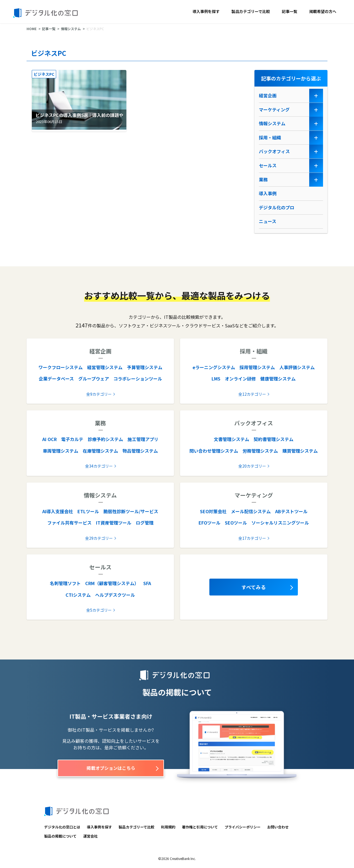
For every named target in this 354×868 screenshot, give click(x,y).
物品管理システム (140, 451)
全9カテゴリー (99, 394)
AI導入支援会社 (58, 511)
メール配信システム (251, 511)
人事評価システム (297, 367)
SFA (147, 583)
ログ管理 (145, 523)
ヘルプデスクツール (115, 595)
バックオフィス (274, 151)
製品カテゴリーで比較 (251, 11)
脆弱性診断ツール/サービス (131, 511)
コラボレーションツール (138, 379)
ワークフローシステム (61, 367)
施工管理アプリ (143, 439)
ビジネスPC (44, 74)
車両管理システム (61, 451)
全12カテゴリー (252, 394)
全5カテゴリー (99, 610)
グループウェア (94, 379)
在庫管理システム (100, 451)
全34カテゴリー (99, 466)
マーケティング (274, 110)
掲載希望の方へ (323, 11)
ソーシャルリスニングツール (280, 523)
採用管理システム (257, 367)
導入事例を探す (206, 11)
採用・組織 (270, 137)
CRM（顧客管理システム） (112, 583)
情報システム (71, 29)
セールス (268, 165)
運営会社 (90, 836)
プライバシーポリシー (243, 827)
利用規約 (168, 827)
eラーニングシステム (214, 367)
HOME (32, 29)
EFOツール (209, 523)
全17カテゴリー (252, 538)
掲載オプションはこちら (111, 768)
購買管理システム (300, 451)
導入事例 (268, 193)
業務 (263, 179)
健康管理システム (278, 379)
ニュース (268, 221)
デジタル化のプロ (277, 207)
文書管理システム (231, 439)
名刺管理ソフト (65, 583)
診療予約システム (105, 439)
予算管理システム (145, 367)
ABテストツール (291, 511)
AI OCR (50, 439)
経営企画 (268, 95)
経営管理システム (105, 367)
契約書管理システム (274, 439)
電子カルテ (72, 439)
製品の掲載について (60, 836)
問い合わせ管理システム (214, 451)
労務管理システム (260, 451)
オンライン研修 (240, 379)
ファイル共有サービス (69, 523)
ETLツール (88, 511)
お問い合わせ (278, 827)
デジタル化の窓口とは (62, 827)
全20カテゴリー (252, 466)
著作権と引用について (200, 827)
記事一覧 (290, 11)
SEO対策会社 (213, 511)
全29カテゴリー (99, 538)
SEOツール (236, 523)
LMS (216, 379)
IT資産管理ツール (114, 523)
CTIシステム (78, 595)
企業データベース (56, 379)
